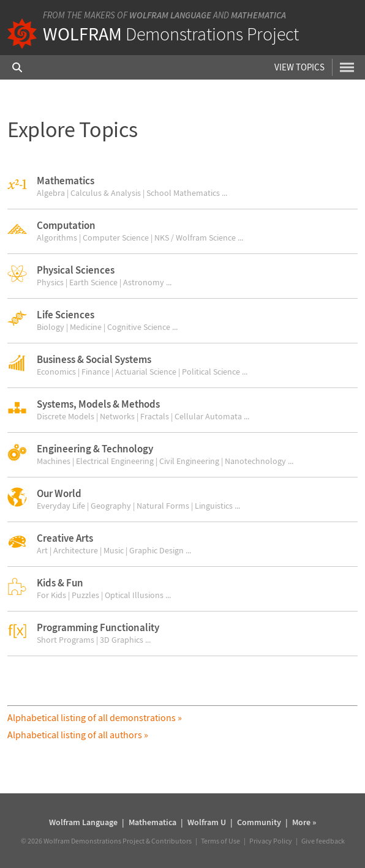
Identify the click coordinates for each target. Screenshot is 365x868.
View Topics (299, 67)
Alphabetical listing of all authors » (78, 735)
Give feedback (323, 841)
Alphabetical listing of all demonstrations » (95, 717)
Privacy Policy (271, 841)
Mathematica (258, 15)
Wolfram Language (170, 15)
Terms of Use (220, 841)
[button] (182, 187)
